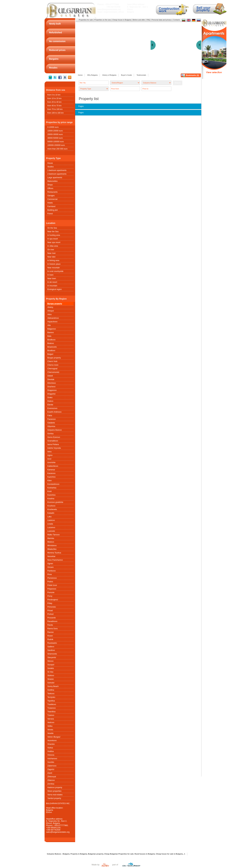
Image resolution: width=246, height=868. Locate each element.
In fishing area (53, 260)
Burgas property (55, 304)
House (50, 163)
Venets (50, 730)
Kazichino (51, 477)
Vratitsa (51, 751)
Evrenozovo (52, 408)
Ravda (50, 625)
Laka (49, 517)
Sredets (51, 668)
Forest (50, 214)
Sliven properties (54, 791)
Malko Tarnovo (53, 535)
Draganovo (52, 390)
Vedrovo (51, 722)
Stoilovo (51, 676)
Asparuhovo (52, 322)
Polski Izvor (52, 585)
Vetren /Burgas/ (54, 737)
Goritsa (50, 434)
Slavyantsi (52, 657)
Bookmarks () (192, 75)
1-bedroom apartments (57, 170)
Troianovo (52, 708)
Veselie (50, 733)
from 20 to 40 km (54, 102)
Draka (50, 397)
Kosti (49, 491)
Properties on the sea (103, 20)
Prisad (50, 611)
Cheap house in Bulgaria (122, 20)
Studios (51, 167)
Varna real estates (55, 795)
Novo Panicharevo (55, 560)
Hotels (50, 203)
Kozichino (51, 495)
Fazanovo (52, 419)
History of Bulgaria (109, 75)
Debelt (50, 376)
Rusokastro (52, 643)
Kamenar (51, 470)
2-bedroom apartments (57, 174)
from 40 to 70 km (54, 106)
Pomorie (51, 592)
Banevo (51, 333)
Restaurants (52, 192)
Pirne (50, 574)
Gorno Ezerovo (54, 437)
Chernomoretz (53, 372)
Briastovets (52, 347)
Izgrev (50, 455)
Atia (49, 325)
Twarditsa (51, 712)
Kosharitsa (52, 488)
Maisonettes (52, 181)
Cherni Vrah (52, 361)
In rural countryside (55, 271)
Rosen (50, 636)
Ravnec (51, 632)
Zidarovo (51, 780)
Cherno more (53, 365)
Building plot (52, 210)
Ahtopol (51, 311)
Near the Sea (53, 232)
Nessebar (51, 556)
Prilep (50, 603)
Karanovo (51, 473)
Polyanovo (52, 589)
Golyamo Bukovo (55, 430)
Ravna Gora (52, 629)
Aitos (49, 314)
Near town (52, 279)
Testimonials (141, 75)
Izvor (49, 459)
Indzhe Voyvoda (54, 448)
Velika (50, 726)
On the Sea (52, 228)
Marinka (51, 538)
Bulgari (50, 354)
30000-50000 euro (55, 138)
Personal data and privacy (162, 20)
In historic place (54, 264)
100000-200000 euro (56, 145)
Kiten (49, 481)
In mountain (52, 286)
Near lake (51, 257)
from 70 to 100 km (55, 109)
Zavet (50, 773)
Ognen (50, 564)
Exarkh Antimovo (54, 412)
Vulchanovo (52, 759)
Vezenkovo (52, 741)
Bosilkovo (51, 340)
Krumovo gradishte (55, 502)
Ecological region (55, 289)
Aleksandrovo (53, 318)
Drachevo (51, 387)
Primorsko (52, 607)
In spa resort (53, 239)
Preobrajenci (53, 600)
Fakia (50, 416)
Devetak (51, 379)
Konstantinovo (53, 484)
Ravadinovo (52, 621)
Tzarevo (51, 715)
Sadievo (51, 647)
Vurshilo (51, 762)
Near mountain (54, 268)
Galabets (51, 423)
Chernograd (52, 369)
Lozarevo (51, 527)
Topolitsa (51, 701)
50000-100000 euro (56, 142)
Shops (50, 185)
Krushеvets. (52, 509)
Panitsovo (52, 571)
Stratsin (51, 679)
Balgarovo (52, 329)
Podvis (50, 582)
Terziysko (51, 697)
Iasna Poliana (53, 444)
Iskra (49, 452)
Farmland (51, 206)
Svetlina (51, 690)
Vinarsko (51, 744)
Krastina (51, 499)
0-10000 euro (53, 127)
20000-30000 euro (55, 134)
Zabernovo (52, 766)
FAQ (148, 20)
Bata (49, 336)
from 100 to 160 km (55, 113)
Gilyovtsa (51, 426)
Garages (51, 196)
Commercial (52, 199)
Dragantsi (51, 394)
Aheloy (50, 307)
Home (80, 75)
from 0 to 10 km (54, 95)
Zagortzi (51, 769)
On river (51, 250)
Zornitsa (51, 784)
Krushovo (51, 506)
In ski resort (52, 282)
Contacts (176, 20)
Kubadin (51, 513)
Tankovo (51, 694)
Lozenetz (51, 531)
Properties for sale (86, 20)
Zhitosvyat (52, 777)
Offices (50, 188)
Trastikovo (52, 704)
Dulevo (50, 401)
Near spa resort (54, 242)
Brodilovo (51, 351)
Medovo (51, 542)
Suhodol (51, 683)
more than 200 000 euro (57, 149)
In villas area (53, 246)
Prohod (50, 614)
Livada (50, 524)
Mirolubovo (52, 546)
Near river (52, 253)
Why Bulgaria (92, 75)
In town (50, 275)
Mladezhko (52, 549)
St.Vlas (50, 672)
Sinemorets (52, 654)
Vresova (51, 755)
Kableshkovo (53, 466)
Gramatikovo (53, 441)
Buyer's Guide (127, 75)
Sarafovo (51, 650)
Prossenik (52, 618)
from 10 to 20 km (54, 98)
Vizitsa (50, 748)
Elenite (50, 405)
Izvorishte (51, 462)
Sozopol (51, 665)
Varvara (51, 719)
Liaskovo (51, 520)
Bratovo (51, 343)
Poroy (50, 596)
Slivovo (50, 661)
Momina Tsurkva (54, 553)
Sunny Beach (53, 686)
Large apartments (55, 178)
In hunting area (54, 235)
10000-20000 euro (55, 131)
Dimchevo (52, 383)
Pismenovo (52, 578)
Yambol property (54, 798)
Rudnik (50, 639)
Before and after (139, 20)
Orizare (50, 567)
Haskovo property (55, 787)
